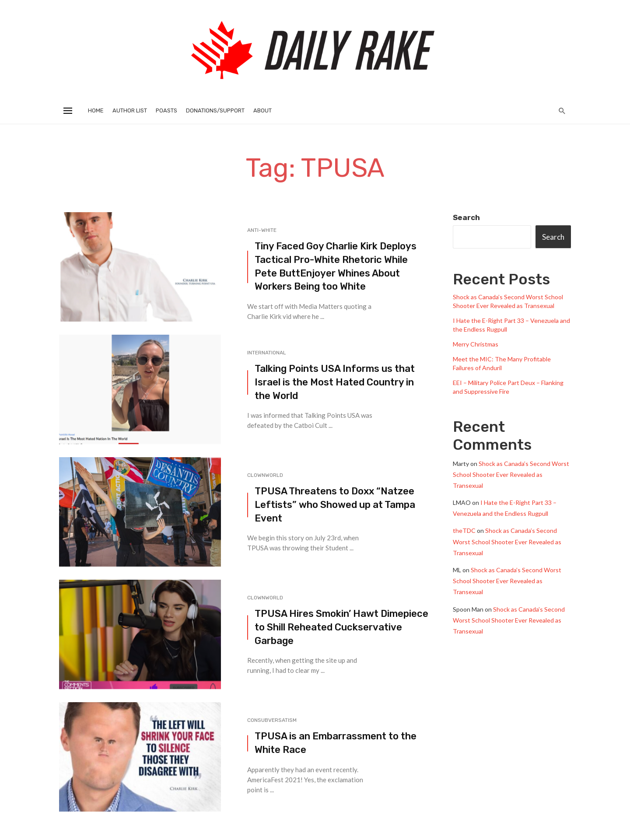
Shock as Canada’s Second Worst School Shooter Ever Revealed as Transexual (511, 474)
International (267, 353)
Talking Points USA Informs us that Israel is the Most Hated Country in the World (335, 382)
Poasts (166, 110)
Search (466, 217)
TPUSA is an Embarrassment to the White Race (336, 743)
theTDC (464, 530)
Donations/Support (215, 110)
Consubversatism (272, 720)
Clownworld (265, 475)
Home (96, 110)
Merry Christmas (476, 344)
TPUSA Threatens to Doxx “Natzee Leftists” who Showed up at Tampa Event (335, 505)
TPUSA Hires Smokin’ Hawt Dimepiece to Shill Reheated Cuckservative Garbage (341, 627)
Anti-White (262, 230)
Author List (130, 110)
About (262, 110)
